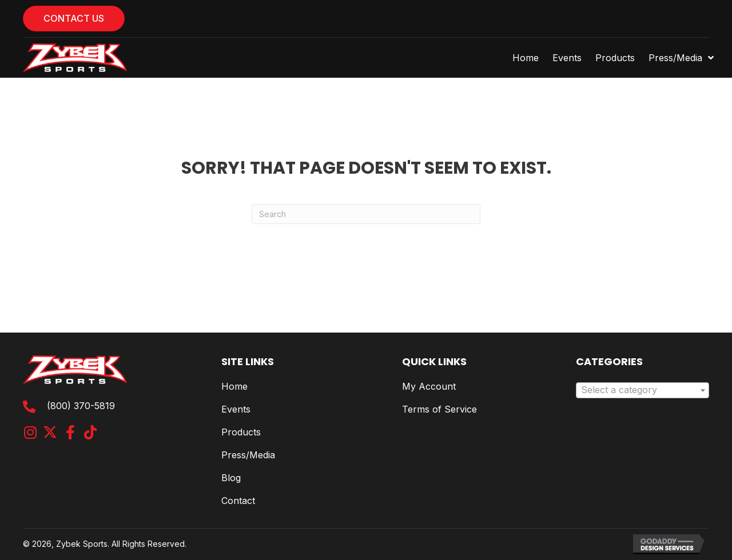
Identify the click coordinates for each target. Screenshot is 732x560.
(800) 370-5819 (81, 406)
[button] (30, 432)
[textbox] (643, 390)
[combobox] (643, 390)
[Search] (366, 214)
